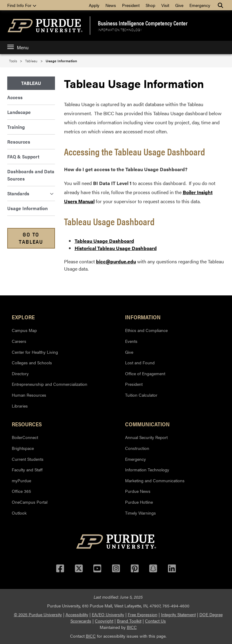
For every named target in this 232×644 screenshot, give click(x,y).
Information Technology (120, 30)
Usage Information (27, 208)
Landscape (19, 112)
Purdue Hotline (139, 502)
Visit (165, 5)
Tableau (31, 61)
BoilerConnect (25, 437)
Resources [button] (27, 424)
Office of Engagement (145, 373)
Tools (13, 61)
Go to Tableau (31, 238)
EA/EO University (108, 614)
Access (15, 97)
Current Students (28, 459)
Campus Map (24, 330)
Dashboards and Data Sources (31, 175)
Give (179, 5)
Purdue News (138, 491)
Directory (20, 373)
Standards (30, 193)
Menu (18, 47)
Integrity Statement (178, 614)
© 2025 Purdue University (38, 614)
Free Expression (143, 614)
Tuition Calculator (141, 395)
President (131, 5)
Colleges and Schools (32, 363)
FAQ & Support (23, 156)
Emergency (200, 5)
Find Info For (22, 5)
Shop (150, 5)
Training (16, 127)
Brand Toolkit (129, 621)
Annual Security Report (146, 437)
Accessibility (77, 614)
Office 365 (21, 491)
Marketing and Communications (155, 480)
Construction (137, 448)
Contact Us (155, 621)
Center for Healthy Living (35, 352)
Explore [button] (23, 317)
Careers (19, 341)
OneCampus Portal (30, 502)
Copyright (104, 621)
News (111, 5)
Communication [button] (147, 424)
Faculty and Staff (27, 470)
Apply (94, 5)
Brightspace (23, 448)
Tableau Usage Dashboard (104, 241)
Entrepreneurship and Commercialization (50, 384)
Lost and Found (140, 363)
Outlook (19, 513)
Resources (19, 142)
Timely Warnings (140, 513)
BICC (132, 627)
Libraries (20, 406)
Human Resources (29, 395)
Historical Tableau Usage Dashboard (116, 248)
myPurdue (21, 480)
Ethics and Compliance (146, 330)
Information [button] (143, 317)
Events (131, 341)
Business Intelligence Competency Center (143, 23)
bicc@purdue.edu (116, 261)
